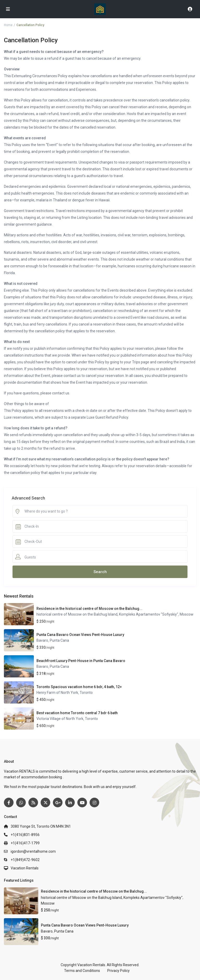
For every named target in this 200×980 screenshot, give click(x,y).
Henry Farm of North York (57, 693)
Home (8, 25)
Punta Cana (59, 640)
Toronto (86, 693)
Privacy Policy (118, 971)
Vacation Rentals (25, 868)
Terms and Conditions (82, 971)
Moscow (187, 614)
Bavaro (42, 640)
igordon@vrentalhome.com (33, 851)
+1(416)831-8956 (25, 835)
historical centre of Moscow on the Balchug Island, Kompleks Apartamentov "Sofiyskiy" (107, 614)
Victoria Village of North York (60, 719)
